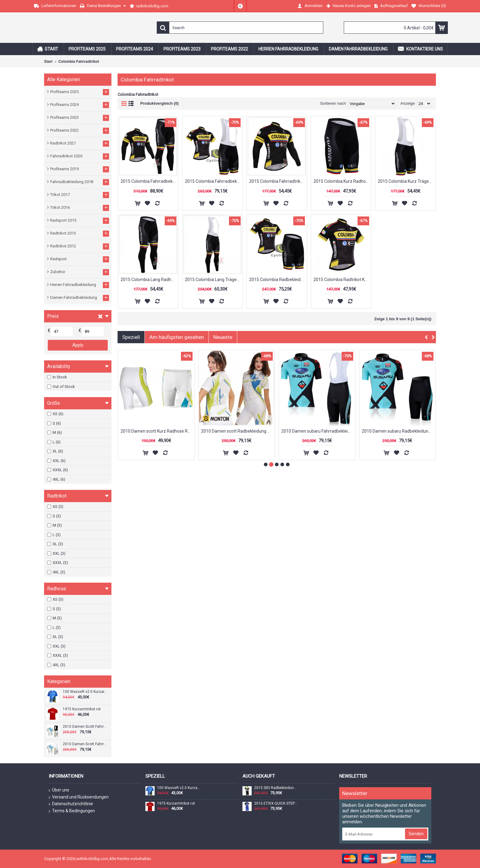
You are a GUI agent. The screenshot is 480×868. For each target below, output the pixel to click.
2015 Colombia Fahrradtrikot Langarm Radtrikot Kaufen (278, 181)
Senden (416, 834)
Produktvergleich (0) (159, 103)
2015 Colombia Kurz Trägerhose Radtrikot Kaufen (406, 181)
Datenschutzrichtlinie (71, 804)
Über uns (59, 790)
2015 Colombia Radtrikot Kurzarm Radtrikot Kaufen (342, 280)
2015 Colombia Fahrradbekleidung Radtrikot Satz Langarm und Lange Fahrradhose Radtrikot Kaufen (149, 181)
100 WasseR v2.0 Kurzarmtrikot (85, 692)
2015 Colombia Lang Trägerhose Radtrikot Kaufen (214, 280)
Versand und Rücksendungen (79, 797)
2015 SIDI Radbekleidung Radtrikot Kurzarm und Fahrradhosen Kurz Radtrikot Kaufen (276, 788)
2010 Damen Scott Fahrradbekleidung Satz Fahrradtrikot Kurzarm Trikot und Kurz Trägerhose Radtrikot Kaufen (85, 727)
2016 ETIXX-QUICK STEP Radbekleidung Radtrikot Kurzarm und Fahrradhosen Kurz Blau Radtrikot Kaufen (276, 804)
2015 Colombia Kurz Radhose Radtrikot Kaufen (342, 181)
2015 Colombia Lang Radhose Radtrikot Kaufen (149, 280)
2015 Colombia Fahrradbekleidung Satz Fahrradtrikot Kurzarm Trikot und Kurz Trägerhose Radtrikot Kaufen (214, 181)
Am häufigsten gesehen (177, 337)
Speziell (131, 337)
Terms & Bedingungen (72, 811)
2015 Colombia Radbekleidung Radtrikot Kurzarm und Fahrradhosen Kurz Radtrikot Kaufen (278, 280)
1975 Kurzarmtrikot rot (82, 709)
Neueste (223, 337)
